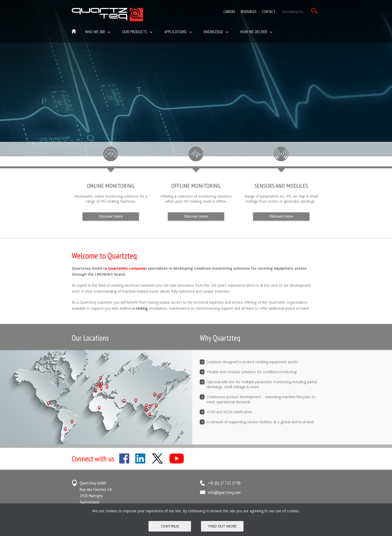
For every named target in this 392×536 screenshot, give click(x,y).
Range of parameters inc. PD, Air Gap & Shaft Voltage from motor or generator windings (281, 199)
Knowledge (216, 32)
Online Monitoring (111, 186)
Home (74, 32)
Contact (269, 12)
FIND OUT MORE (222, 526)
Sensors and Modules (281, 186)
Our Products (137, 32)
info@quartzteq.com (224, 492)
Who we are (98, 32)
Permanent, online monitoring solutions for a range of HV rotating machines (111, 199)
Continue (170, 526)
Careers (229, 12)
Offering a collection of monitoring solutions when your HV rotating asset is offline (196, 199)
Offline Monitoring (196, 186)
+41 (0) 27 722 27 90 (224, 483)
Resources (248, 12)
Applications (178, 32)
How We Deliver (256, 32)
